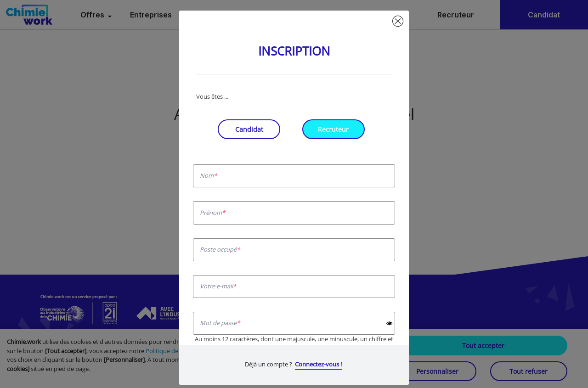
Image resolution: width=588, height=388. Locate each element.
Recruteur (333, 129)
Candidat (249, 129)
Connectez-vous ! (318, 364)
